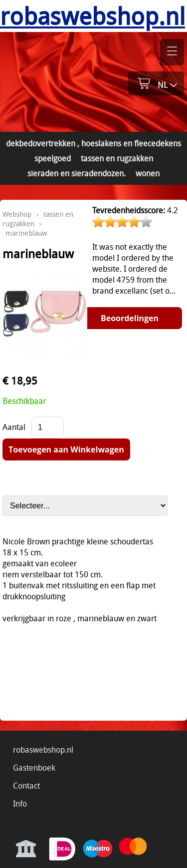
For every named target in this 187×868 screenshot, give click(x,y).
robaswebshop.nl (43, 750)
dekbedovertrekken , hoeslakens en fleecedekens (93, 143)
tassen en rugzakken (117, 158)
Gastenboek (34, 768)
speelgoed (53, 158)
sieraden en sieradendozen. (77, 173)
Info (20, 804)
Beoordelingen (130, 318)
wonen (148, 173)
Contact (26, 786)
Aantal (14, 427)
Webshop (17, 214)
